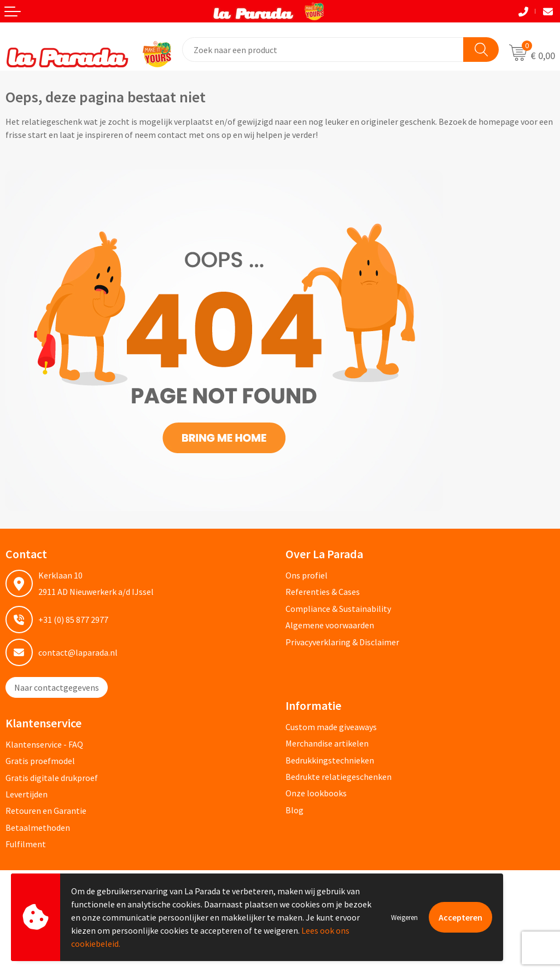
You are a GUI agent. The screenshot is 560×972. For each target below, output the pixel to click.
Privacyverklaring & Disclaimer (342, 642)
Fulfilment (26, 844)
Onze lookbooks (316, 793)
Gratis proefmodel (40, 761)
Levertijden (27, 794)
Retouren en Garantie (46, 811)
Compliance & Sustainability (338, 609)
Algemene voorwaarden (330, 625)
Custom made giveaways (331, 727)
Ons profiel (307, 575)
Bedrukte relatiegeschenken (339, 777)
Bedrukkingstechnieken (330, 760)
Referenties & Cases (323, 592)
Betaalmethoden (38, 828)
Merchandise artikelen (327, 743)
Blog (294, 810)
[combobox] (323, 50)
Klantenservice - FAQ (44, 744)
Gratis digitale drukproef (52, 778)
